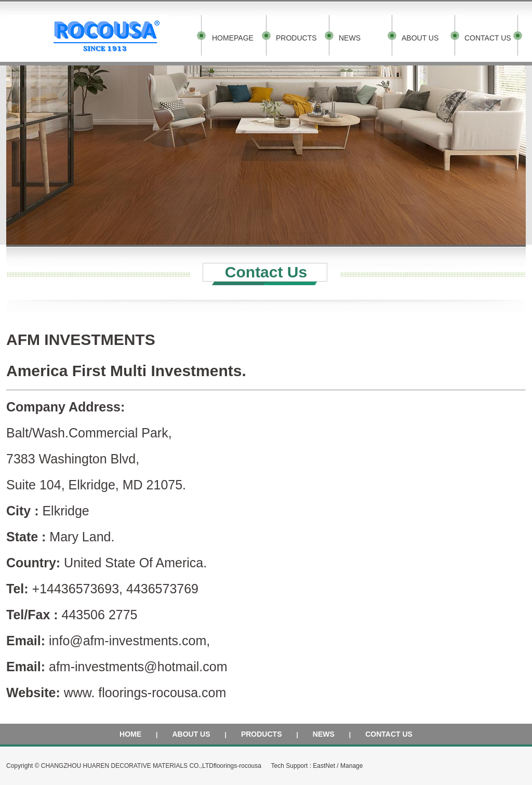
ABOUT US (420, 38)
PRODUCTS (296, 38)
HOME (130, 734)
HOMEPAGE (233, 38)
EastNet (324, 766)
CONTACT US (488, 38)
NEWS (350, 38)
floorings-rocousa (237, 766)
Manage (351, 766)
